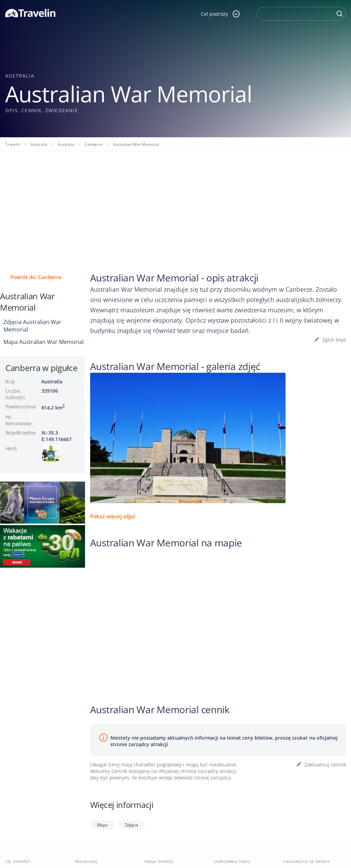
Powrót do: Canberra (36, 277)
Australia (39, 144)
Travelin (13, 144)
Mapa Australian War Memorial (44, 342)
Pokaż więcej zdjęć (113, 516)
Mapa (102, 825)
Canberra (93, 144)
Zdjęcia (132, 825)
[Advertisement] (175, 203)
